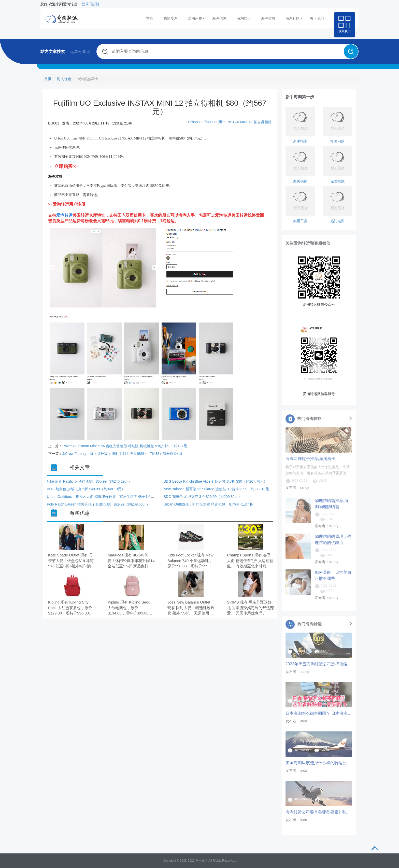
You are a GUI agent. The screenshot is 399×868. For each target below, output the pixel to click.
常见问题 (337, 141)
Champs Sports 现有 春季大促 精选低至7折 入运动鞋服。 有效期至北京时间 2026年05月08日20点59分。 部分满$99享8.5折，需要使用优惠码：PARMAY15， (250, 561)
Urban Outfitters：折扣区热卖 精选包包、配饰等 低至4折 (208, 504)
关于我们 (317, 18)
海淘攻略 (268, 18)
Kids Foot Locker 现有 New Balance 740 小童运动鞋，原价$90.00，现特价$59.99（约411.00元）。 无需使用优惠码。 (191, 561)
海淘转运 (244, 18)
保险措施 (337, 181)
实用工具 (300, 221)
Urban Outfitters (201, 122)
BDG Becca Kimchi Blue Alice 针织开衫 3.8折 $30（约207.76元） (216, 481)
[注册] (94, 4)
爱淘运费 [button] (196, 18)
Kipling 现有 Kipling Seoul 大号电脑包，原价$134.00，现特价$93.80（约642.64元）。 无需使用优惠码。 (129, 608)
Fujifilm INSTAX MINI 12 (233, 122)
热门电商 (337, 221)
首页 (150, 18)
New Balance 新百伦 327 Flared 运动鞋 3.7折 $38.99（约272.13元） (218, 489)
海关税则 (300, 181)
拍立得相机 (263, 122)
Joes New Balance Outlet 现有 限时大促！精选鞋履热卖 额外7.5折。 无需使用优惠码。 (191, 608)
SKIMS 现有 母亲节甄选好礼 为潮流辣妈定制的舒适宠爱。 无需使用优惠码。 (250, 608)
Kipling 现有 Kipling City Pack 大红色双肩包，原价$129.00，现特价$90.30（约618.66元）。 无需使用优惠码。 (70, 608)
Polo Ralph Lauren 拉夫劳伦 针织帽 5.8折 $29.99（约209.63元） (98, 504)
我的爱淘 (170, 18)
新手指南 (300, 141)
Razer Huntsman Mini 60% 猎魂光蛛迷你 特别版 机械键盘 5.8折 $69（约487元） (126, 446)
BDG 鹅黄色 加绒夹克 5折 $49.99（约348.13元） (86, 489)
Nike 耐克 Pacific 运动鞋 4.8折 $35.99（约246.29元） (89, 481)
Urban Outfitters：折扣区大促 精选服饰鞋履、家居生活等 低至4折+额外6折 (106, 497)
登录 (85, 4)
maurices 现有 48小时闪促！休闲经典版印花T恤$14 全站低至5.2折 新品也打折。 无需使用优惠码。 (131, 561)
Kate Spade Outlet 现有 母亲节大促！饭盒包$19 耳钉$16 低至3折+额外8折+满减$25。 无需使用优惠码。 (71, 561)
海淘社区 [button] (294, 18)
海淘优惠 (219, 18)
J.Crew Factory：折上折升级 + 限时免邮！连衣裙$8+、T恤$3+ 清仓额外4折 (122, 454)
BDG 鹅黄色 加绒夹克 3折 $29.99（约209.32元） (203, 497)
